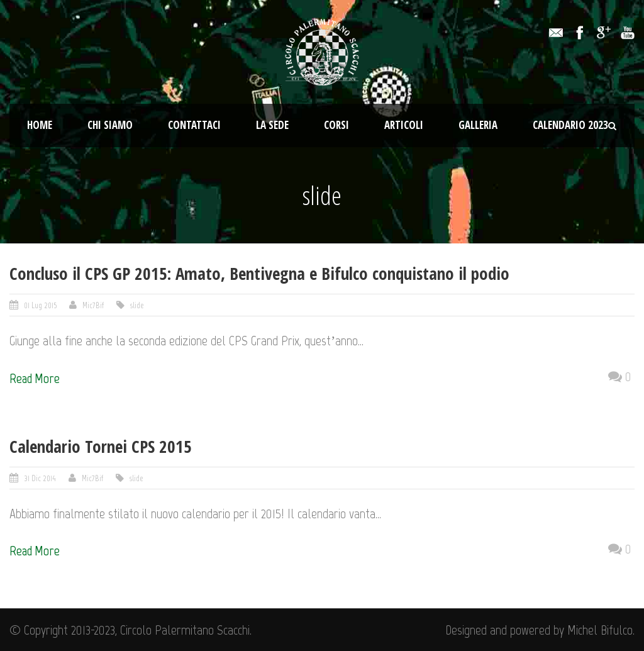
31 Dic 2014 (40, 478)
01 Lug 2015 (40, 305)
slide (137, 305)
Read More (35, 378)
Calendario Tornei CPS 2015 (101, 446)
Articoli (404, 125)
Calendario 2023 (570, 125)
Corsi (336, 125)
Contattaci (194, 125)
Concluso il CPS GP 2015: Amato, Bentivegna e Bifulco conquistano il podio (259, 273)
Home (40, 125)
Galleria (478, 125)
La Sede (272, 125)
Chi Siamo (110, 125)
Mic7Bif (93, 305)
